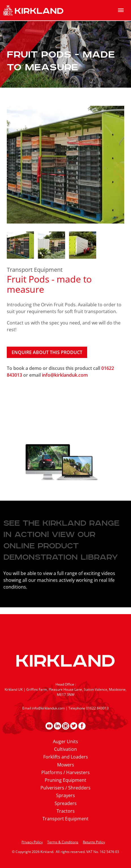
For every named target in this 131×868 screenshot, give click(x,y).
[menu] (121, 10)
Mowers (66, 765)
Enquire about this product (47, 352)
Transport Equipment (35, 270)
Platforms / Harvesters (65, 772)
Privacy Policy (32, 842)
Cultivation (65, 749)
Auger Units (65, 741)
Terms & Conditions (63, 842)
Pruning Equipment (65, 780)
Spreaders (66, 803)
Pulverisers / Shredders (65, 788)
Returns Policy (94, 842)
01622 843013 (97, 708)
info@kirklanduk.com (65, 375)
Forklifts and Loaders (66, 757)
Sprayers (65, 795)
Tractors (66, 811)
